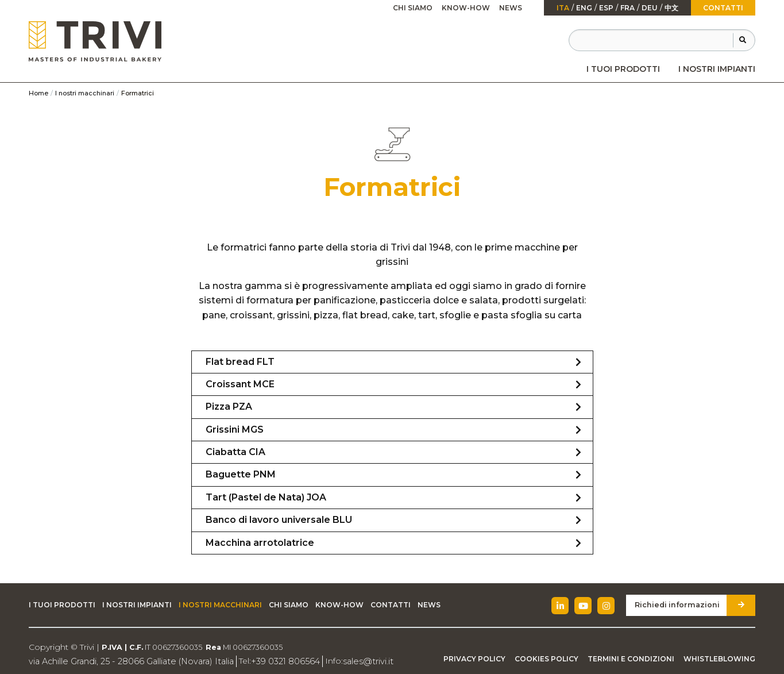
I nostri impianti (717, 69)
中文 (671, 8)
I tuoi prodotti (623, 69)
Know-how (466, 8)
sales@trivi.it (358, 661)
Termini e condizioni (631, 659)
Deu (650, 8)
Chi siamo (413, 8)
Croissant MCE (240, 384)
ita (563, 8)
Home (38, 93)
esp (606, 8)
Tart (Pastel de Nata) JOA (266, 497)
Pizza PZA (229, 407)
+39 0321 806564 (277, 661)
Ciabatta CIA (235, 452)
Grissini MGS (235, 430)
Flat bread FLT (240, 362)
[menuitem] (623, 69)
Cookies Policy (547, 659)
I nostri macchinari (85, 93)
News (511, 8)
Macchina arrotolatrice (260, 543)
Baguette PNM (241, 474)
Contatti (723, 8)
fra (627, 8)
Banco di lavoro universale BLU (279, 520)
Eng (584, 8)
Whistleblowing (719, 659)
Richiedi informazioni (679, 605)
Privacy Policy (474, 659)
